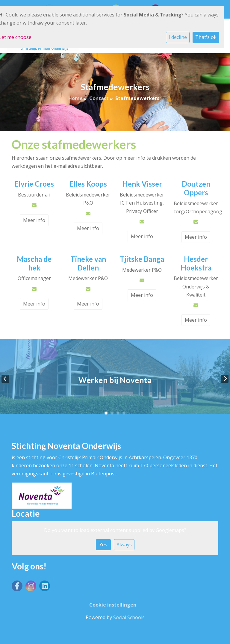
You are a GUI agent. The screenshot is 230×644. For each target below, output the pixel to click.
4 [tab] (124, 413)
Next (225, 379)
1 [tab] (106, 413)
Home (75, 98)
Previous (5, 379)
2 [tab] (112, 413)
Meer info (34, 220)
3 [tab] (118, 413)
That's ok (206, 37)
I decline (178, 37)
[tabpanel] (115, 379)
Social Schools (129, 617)
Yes (103, 545)
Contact (99, 98)
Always (124, 545)
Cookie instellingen (113, 605)
